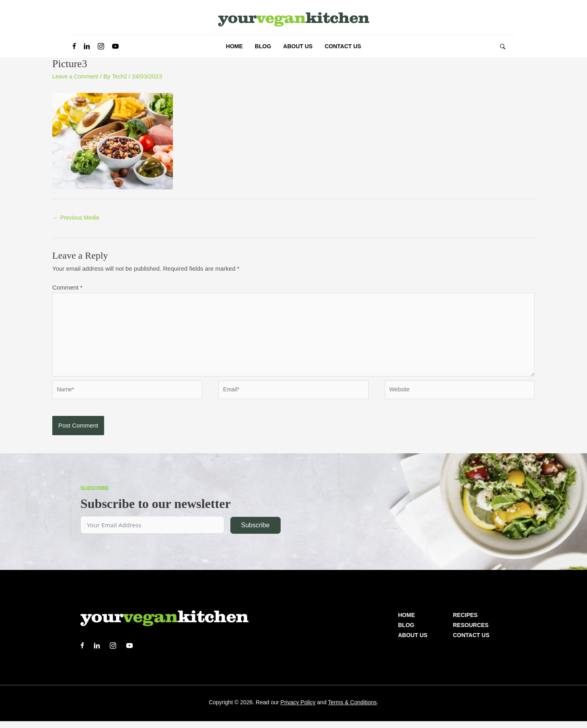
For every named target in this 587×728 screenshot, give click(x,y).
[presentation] (113, 437)
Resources (471, 632)
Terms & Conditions (352, 709)
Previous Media (78, 218)
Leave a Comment (77, 76)
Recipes (465, 622)
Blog (406, 632)
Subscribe (255, 532)
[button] (503, 46)
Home (406, 622)
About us (413, 642)
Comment (67, 288)
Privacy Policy (298, 709)
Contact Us (471, 642)
